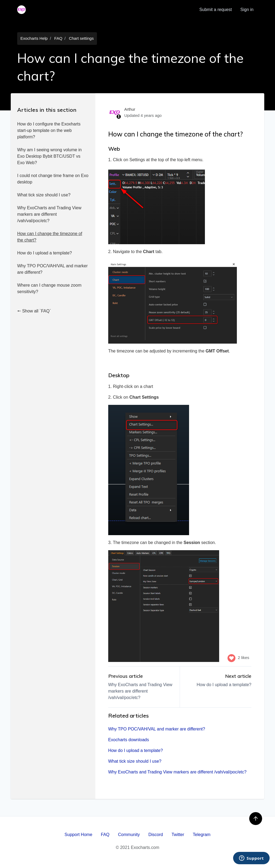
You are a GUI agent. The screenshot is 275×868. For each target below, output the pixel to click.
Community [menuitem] (129, 835)
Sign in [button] (247, 10)
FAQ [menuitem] (105, 835)
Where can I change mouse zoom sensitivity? (49, 288)
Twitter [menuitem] (178, 835)
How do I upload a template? (45, 253)
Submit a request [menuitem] (216, 10)
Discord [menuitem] (155, 835)
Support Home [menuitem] (78, 835)
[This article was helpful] (231, 658)
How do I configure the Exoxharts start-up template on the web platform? (49, 130)
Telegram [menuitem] (202, 835)
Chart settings (81, 38)
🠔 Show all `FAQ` (34, 311)
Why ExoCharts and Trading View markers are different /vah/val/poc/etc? (49, 214)
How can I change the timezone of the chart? (50, 237)
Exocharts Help (34, 38)
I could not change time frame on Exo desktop (53, 179)
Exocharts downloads (129, 740)
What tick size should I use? (44, 195)
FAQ (58, 38)
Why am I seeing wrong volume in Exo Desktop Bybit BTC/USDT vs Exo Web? (49, 156)
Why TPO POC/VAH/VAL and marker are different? (53, 269)
